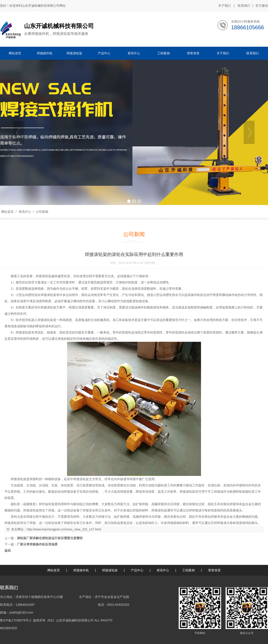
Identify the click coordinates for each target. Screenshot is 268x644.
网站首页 (7, 212)
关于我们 (224, 6)
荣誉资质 (214, 570)
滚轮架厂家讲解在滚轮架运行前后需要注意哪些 (50, 538)
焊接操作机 (81, 570)
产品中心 (137, 570)
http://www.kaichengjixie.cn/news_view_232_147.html (64, 529)
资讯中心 (25, 212)
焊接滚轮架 (110, 570)
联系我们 (244, 6)
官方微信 (262, 6)
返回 (8, 551)
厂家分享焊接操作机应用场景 (37, 544)
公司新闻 (42, 212)
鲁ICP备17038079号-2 (16, 620)
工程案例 (188, 570)
